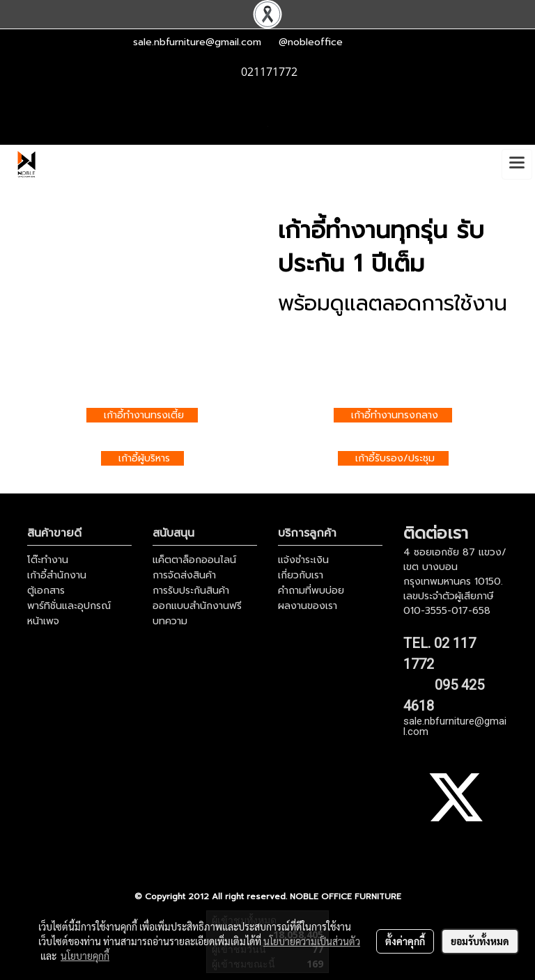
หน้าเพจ (43, 621)
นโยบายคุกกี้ (85, 956)
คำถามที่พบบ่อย (311, 591)
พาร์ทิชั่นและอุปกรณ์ (69, 606)
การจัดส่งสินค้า (184, 575)
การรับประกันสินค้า (191, 591)
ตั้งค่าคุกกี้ (405, 941)
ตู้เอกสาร (46, 591)
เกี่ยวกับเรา (301, 575)
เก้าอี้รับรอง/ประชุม (395, 458)
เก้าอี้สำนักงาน (57, 575)
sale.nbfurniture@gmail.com (197, 42)
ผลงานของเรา (308, 606)
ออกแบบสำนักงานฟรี (197, 606)
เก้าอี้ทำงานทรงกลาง (395, 415)
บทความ (170, 621)
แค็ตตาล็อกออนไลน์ (194, 560)
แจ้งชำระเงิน (303, 560)
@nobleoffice (311, 42)
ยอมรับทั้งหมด (480, 941)
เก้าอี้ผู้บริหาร (144, 458)
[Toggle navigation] (517, 164)
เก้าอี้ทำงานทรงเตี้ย (144, 415)
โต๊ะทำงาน (48, 560)
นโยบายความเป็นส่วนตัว (312, 941)
